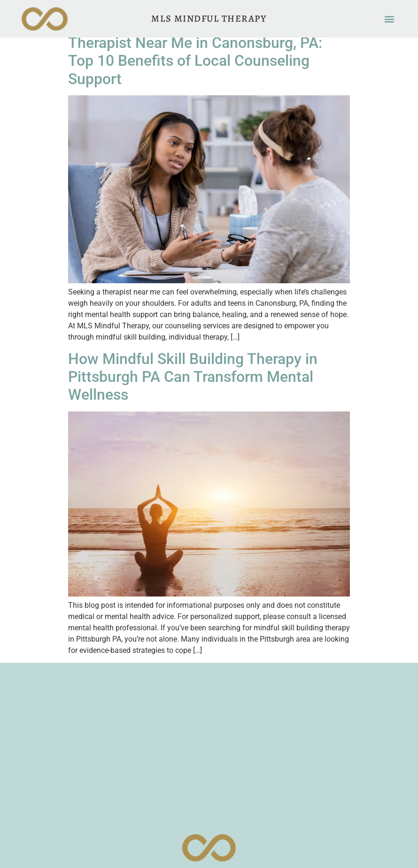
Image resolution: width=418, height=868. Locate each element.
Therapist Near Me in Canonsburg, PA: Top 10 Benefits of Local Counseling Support (195, 61)
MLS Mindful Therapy (209, 19)
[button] (390, 19)
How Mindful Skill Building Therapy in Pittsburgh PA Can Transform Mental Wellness (193, 377)
